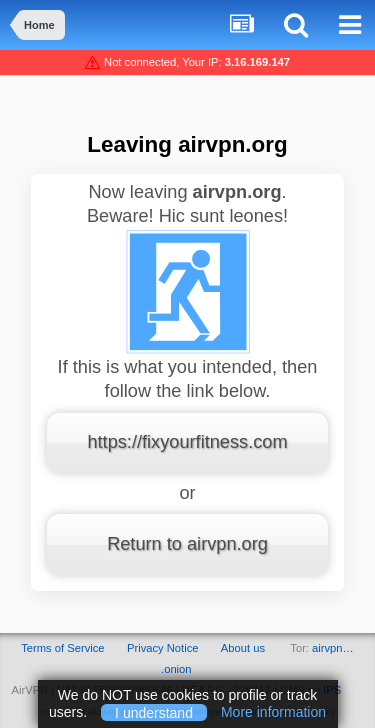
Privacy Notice (163, 648)
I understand (154, 712)
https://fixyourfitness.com (187, 442)
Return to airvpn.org (187, 544)
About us (243, 648)
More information (273, 712)
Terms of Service (62, 648)
